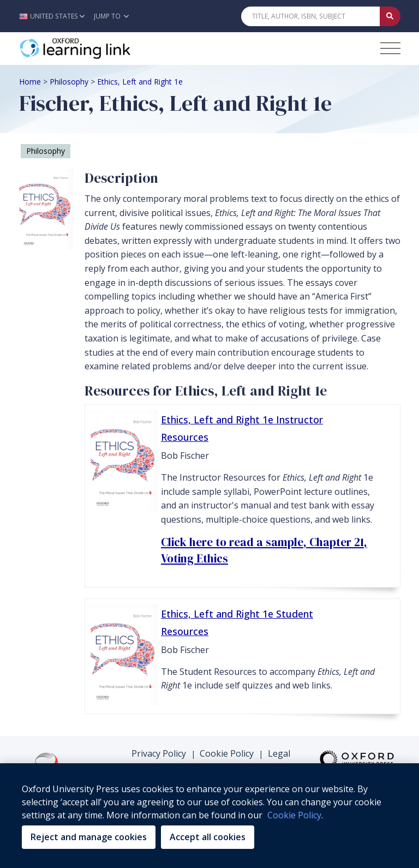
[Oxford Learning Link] (101, 49)
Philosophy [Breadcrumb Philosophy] (69, 82)
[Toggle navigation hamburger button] (390, 48)
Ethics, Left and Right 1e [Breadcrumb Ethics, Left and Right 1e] (140, 82)
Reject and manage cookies (89, 837)
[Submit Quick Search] (390, 16)
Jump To (111, 16)
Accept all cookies (208, 837)
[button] (55, 16)
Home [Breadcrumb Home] (30, 82)
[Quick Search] (310, 16)
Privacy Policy (159, 753)
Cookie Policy (227, 753)
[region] (209, 816)
